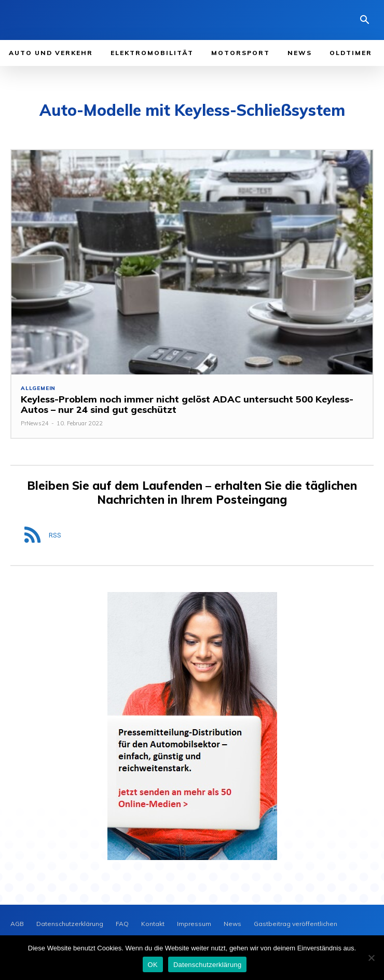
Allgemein (38, 388)
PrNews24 (35, 423)
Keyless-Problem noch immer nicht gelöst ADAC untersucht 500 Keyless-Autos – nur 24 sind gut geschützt (187, 404)
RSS (55, 535)
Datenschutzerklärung (207, 965)
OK (153, 965)
